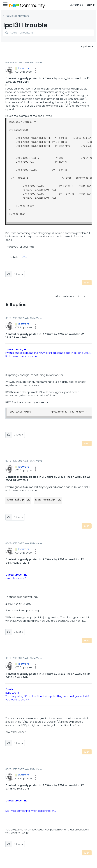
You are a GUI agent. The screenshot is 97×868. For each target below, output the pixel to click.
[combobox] (48, 33)
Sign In (91, 5)
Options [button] (86, 46)
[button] (36, 71)
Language (76, 5)
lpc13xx (24, 257)
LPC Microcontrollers (17, 16)
